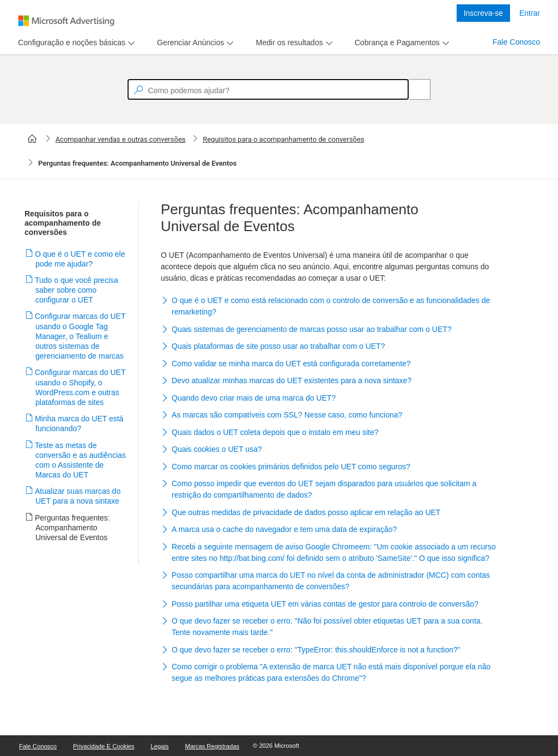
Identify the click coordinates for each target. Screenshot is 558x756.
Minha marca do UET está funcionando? (79, 424)
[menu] (75, 43)
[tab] (69, 43)
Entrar (530, 13)
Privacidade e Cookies (104, 746)
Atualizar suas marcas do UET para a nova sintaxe (78, 496)
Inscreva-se (483, 13)
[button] (329, 307)
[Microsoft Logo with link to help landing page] (66, 21)
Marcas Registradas (212, 746)
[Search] (414, 89)
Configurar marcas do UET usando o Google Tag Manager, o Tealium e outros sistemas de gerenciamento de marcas (80, 336)
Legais (160, 746)
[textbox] (268, 89)
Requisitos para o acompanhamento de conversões (283, 139)
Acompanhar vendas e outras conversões (121, 139)
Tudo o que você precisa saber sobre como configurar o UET (77, 290)
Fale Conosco (516, 42)
